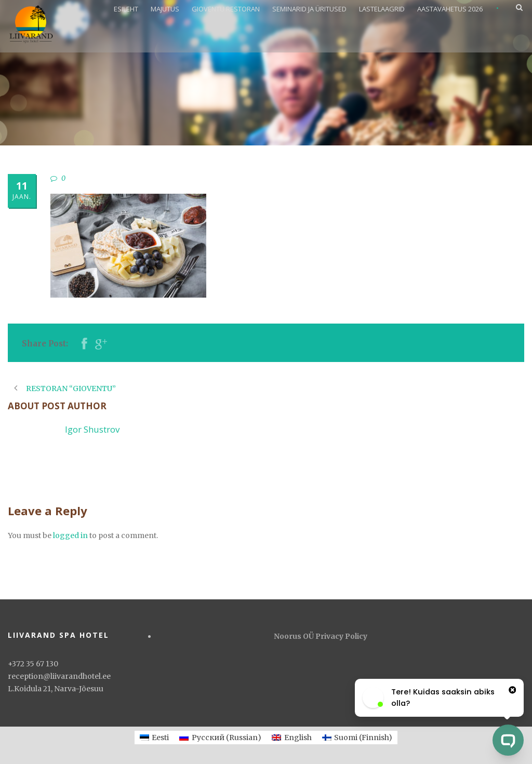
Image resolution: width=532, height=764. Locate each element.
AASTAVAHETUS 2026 (450, 9)
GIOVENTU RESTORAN (226, 9)
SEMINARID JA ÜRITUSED (309, 9)
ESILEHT (126, 9)
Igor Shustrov (92, 429)
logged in (70, 535)
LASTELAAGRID (382, 9)
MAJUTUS (165, 9)
